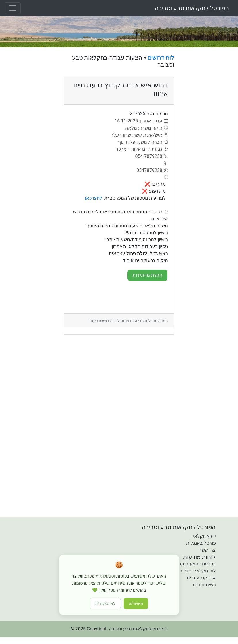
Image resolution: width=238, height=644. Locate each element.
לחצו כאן (94, 198)
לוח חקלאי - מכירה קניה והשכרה (184, 571)
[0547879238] (152, 171)
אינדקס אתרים (201, 578)
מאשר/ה (136, 604)
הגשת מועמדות (147, 275)
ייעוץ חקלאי (204, 536)
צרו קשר (207, 550)
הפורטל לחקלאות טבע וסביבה (192, 8)
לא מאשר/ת (105, 604)
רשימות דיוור (204, 585)
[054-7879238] (152, 156)
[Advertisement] (208, 141)
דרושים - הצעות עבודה (194, 564)
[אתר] (165, 177)
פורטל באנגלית (201, 543)
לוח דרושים (161, 58)
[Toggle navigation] (13, 8)
